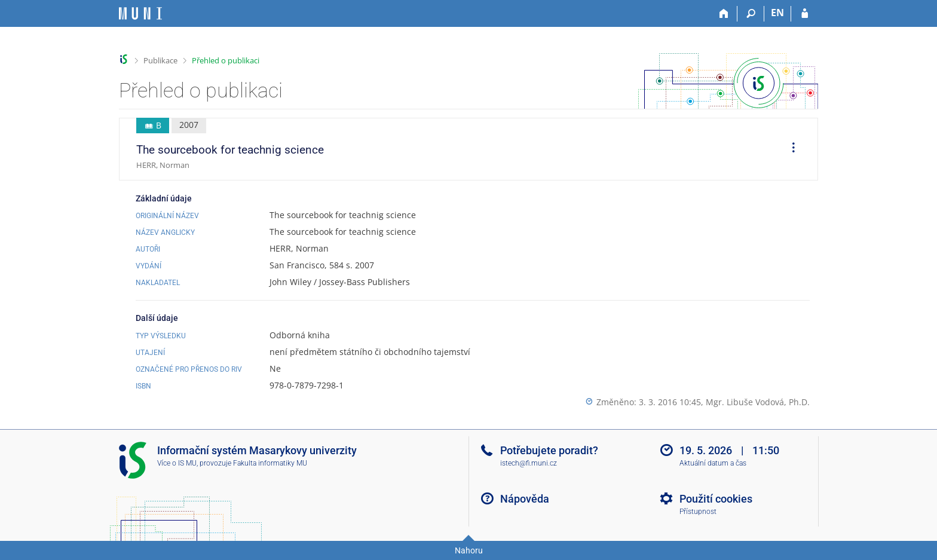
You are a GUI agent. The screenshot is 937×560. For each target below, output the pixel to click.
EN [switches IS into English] (777, 13)
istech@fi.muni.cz (529, 463)
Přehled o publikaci (226, 60)
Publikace (160, 60)
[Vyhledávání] (751, 14)
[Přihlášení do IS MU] (805, 14)
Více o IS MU (177, 463)
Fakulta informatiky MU (270, 463)
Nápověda (525, 499)
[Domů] (724, 14)
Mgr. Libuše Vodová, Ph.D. (758, 402)
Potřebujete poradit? (549, 450)
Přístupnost (698, 512)
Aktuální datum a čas (713, 463)
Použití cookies (716, 499)
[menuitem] (789, 149)
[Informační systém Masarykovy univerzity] (140, 13)
